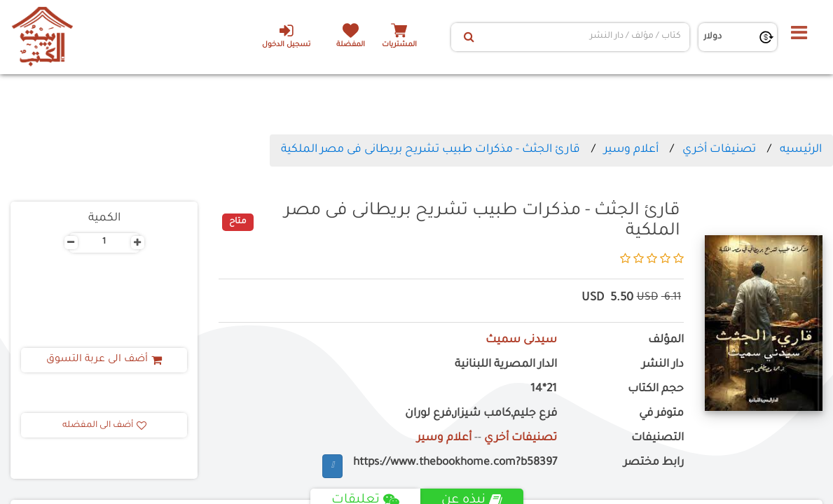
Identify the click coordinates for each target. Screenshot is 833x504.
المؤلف (666, 341)
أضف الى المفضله (104, 426)
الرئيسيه (801, 150)
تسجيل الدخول (286, 36)
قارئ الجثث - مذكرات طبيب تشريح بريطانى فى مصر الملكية (431, 150)
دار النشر (663, 365)
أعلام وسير (631, 150)
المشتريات (399, 45)
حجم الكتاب (656, 390)
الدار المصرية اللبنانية (506, 365)
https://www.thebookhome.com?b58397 (455, 463)
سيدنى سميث (521, 341)
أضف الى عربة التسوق (104, 360)
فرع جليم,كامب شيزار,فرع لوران (481, 414)
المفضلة (351, 45)
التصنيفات (658, 439)
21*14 (544, 390)
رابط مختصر (654, 463)
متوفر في (661, 414)
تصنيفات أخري (719, 150)
